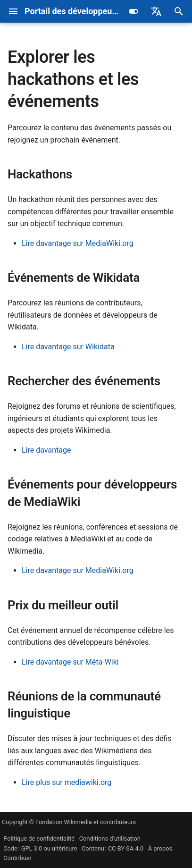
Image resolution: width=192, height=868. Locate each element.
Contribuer (17, 858)
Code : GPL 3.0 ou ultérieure (40, 848)
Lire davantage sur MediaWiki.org (78, 243)
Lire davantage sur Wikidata (68, 347)
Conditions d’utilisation (110, 839)
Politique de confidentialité (39, 839)
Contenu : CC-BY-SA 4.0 (113, 848)
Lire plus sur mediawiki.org (67, 782)
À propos (160, 848)
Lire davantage (46, 450)
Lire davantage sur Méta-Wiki (70, 662)
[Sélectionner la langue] (156, 11)
